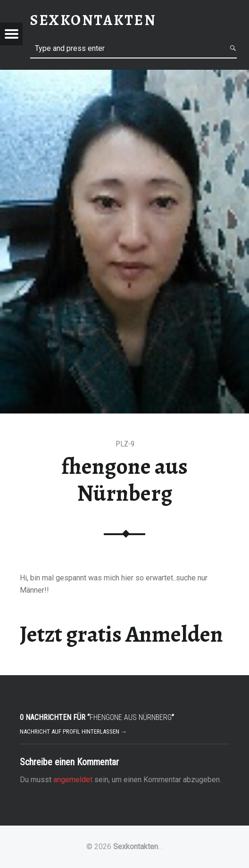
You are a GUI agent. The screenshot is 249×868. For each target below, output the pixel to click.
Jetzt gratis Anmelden (121, 634)
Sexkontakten (136, 847)
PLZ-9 (125, 444)
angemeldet (73, 780)
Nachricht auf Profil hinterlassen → (73, 732)
